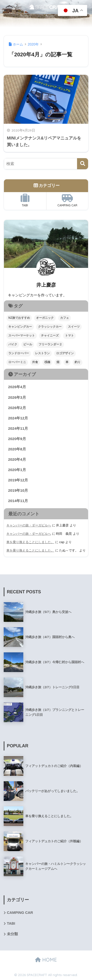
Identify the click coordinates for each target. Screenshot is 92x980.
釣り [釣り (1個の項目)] (78, 362)
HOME (46, 960)
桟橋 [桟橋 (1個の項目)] (47, 362)
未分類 (12, 934)
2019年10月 (18, 490)
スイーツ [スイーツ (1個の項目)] (74, 327)
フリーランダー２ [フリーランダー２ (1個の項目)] (50, 344)
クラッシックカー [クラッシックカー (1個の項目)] (50, 327)
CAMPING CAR (67, 200)
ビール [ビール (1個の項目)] (28, 344)
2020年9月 (17, 439)
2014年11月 (18, 501)
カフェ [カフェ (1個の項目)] (65, 318)
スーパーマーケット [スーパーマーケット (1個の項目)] (22, 336)
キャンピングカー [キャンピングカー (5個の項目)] (20, 327)
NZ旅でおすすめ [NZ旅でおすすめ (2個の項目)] (19, 318)
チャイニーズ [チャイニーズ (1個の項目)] (50, 336)
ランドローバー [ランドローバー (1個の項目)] (19, 353)
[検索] (83, 164)
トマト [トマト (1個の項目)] (69, 336)
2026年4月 (17, 387)
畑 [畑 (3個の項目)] (58, 362)
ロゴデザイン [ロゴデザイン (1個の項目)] (65, 353)
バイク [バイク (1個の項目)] (13, 344)
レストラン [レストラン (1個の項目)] (42, 353)
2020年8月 (17, 449)
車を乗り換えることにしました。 (30, 542)
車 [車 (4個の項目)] (67, 362)
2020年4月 (17, 459)
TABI (25, 200)
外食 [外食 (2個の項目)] (35, 362)
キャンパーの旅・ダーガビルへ (29, 525)
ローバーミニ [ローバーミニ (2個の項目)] (17, 362)
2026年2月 (17, 408)
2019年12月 (18, 480)
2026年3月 (17, 397)
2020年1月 (17, 470)
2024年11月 (18, 428)
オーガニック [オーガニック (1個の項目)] (45, 318)
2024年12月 (18, 418)
